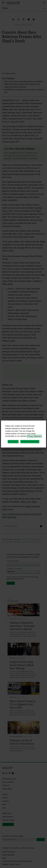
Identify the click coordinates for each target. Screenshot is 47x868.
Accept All (13, 442)
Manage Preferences (30, 442)
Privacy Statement (34, 436)
